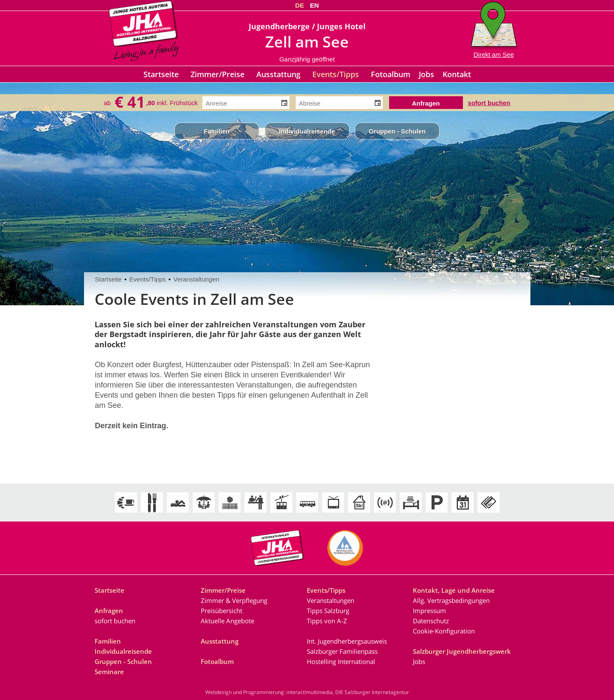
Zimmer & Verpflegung (234, 600)
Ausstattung (278, 74)
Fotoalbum (391, 74)
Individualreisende (307, 131)
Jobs (426, 74)
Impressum (429, 611)
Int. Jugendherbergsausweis (347, 641)
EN (315, 5)
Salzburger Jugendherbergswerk (462, 651)
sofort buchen (489, 102)
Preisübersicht (221, 611)
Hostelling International (341, 661)
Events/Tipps (336, 74)
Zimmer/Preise (217, 74)
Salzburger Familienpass (342, 651)
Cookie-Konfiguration (444, 631)
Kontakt (457, 74)
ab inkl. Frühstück (151, 103)
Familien (217, 131)
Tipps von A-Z (327, 621)
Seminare (109, 672)
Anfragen (109, 611)
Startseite (161, 74)
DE (300, 5)
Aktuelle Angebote (227, 621)
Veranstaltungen (196, 279)
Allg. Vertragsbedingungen (451, 600)
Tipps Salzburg (328, 611)
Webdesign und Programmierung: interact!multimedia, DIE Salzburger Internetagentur (307, 692)
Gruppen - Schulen (397, 131)
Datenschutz (431, 621)
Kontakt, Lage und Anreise (454, 590)
